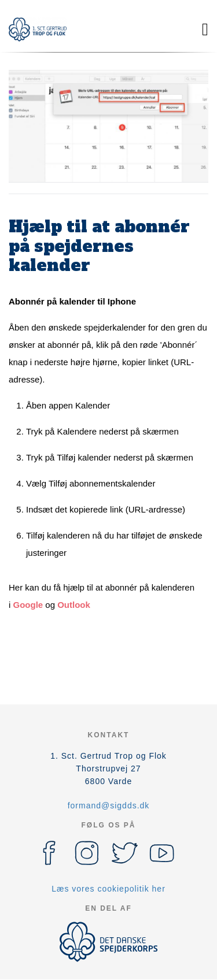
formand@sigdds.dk (109, 805)
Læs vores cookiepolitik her (108, 889)
